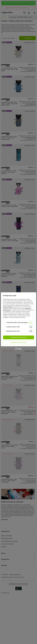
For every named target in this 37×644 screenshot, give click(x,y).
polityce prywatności (8, 307)
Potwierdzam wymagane (18, 342)
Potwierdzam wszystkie (19, 337)
